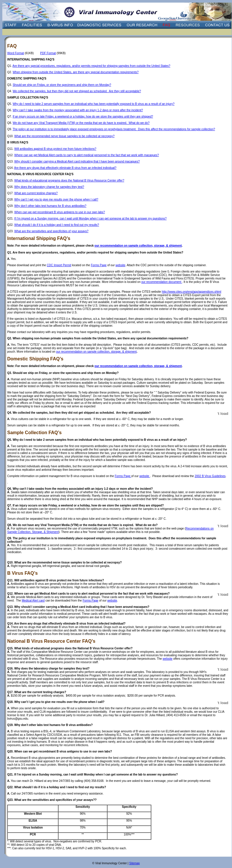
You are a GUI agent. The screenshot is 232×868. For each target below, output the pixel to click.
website (120, 265)
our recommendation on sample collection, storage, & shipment (138, 246)
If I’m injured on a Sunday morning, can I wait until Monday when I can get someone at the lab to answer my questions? (90, 219)
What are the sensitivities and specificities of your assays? (51, 231)
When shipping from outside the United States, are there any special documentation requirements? (76, 72)
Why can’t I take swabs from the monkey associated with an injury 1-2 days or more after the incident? (78, 110)
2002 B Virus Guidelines (210, 476)
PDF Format (48, 53)
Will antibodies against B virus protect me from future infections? (55, 149)
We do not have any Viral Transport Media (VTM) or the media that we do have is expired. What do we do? (81, 123)
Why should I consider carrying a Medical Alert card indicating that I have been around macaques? (77, 161)
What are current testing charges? (36, 193)
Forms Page (99, 265)
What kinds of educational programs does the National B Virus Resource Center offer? (69, 180)
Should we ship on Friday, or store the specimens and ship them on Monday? (62, 85)
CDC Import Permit (59, 265)
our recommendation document (162, 282)
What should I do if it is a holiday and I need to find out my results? (56, 225)
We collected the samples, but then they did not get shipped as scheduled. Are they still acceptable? (77, 91)
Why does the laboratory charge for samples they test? (49, 187)
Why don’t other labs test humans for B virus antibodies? (50, 206)
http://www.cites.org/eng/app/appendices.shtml (191, 292)
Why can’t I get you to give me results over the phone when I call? (56, 199)
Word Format (16, 53)
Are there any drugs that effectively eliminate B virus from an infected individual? (65, 168)
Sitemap (134, 863)
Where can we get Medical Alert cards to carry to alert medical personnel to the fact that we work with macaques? (86, 155)
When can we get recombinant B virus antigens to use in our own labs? (60, 212)
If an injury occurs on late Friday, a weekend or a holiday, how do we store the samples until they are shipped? (83, 117)
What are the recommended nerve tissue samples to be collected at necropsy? (64, 136)
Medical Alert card (33, 601)
